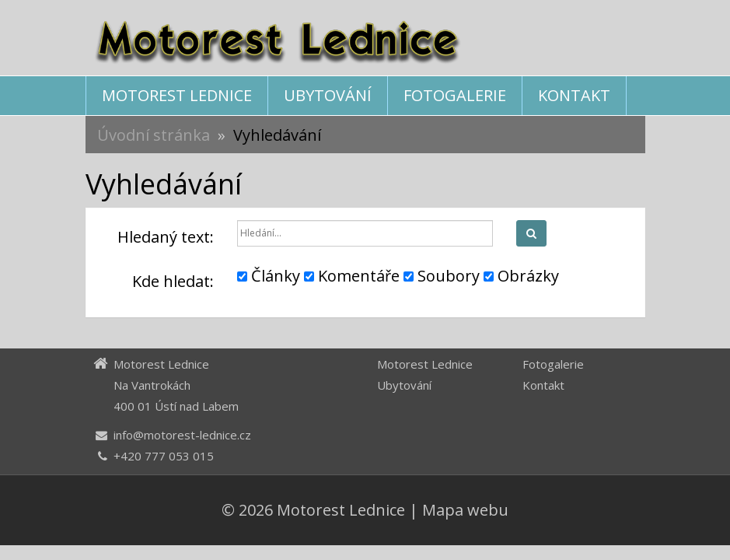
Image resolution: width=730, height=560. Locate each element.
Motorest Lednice (177, 95)
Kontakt (574, 95)
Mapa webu (465, 510)
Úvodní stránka (154, 135)
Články (269, 276)
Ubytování (328, 95)
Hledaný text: (166, 237)
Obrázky (521, 276)
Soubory (442, 276)
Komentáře (352, 276)
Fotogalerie (455, 95)
